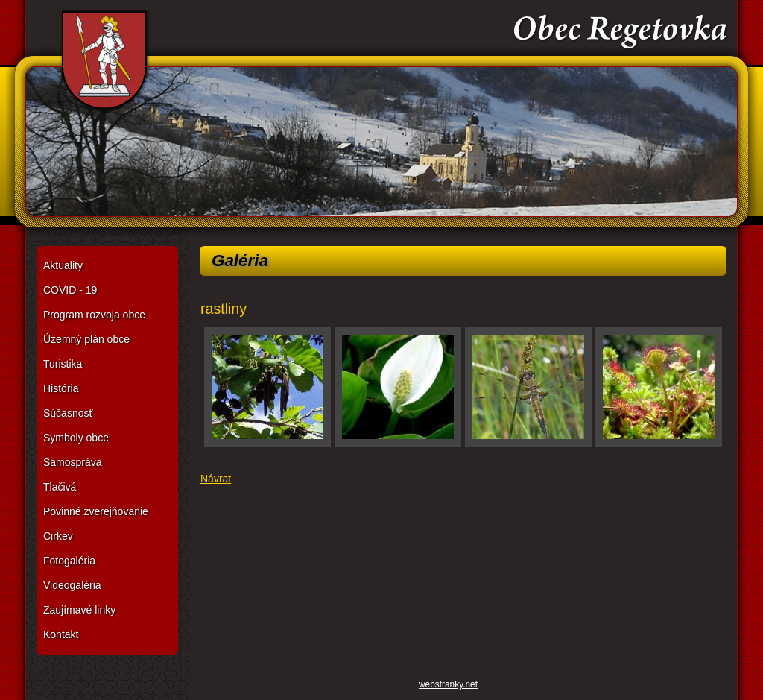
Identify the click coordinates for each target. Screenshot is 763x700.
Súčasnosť (68, 413)
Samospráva (73, 462)
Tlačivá (60, 487)
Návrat (216, 479)
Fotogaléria (69, 561)
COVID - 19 (70, 290)
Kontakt (61, 634)
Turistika (63, 364)
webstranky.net (448, 684)
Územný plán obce (86, 339)
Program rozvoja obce (94, 315)
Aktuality (63, 265)
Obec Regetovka (381, 119)
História (61, 388)
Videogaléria (72, 585)
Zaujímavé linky (79, 610)
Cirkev (58, 536)
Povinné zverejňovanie (96, 511)
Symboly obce (76, 438)
